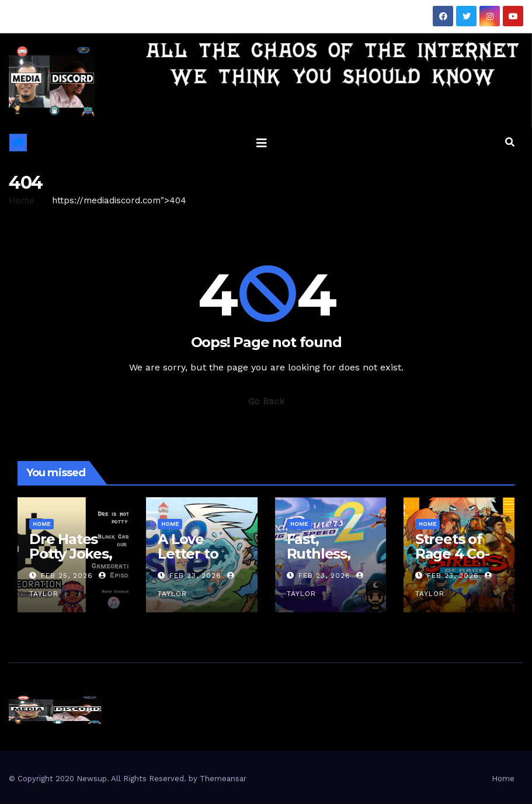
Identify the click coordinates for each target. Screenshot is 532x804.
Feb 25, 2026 (67, 576)
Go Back (266, 401)
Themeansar (223, 779)
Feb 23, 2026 (195, 576)
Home (22, 200)
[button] (510, 142)
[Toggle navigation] (262, 143)
